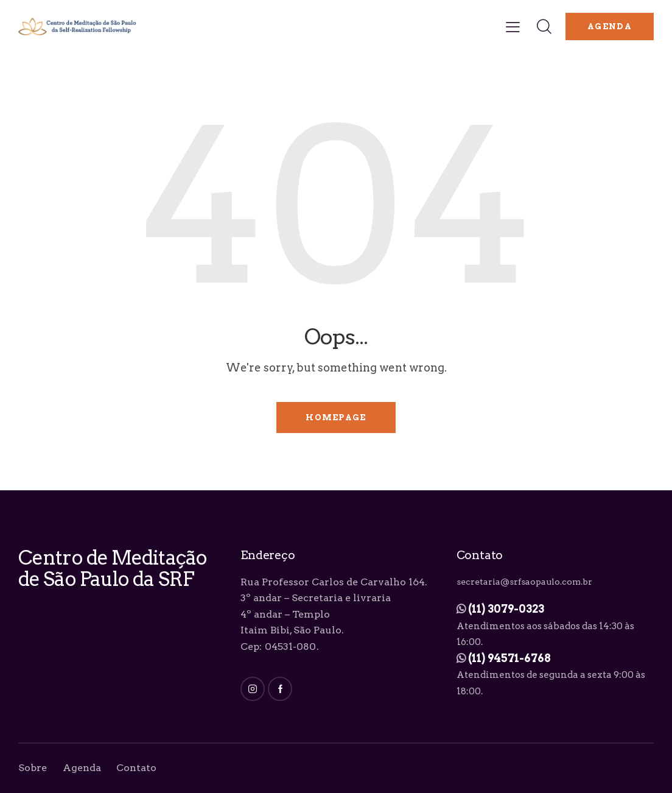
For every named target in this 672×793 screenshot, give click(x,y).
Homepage (336, 418)
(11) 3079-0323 (506, 609)
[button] (513, 27)
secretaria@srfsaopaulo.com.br (524, 582)
